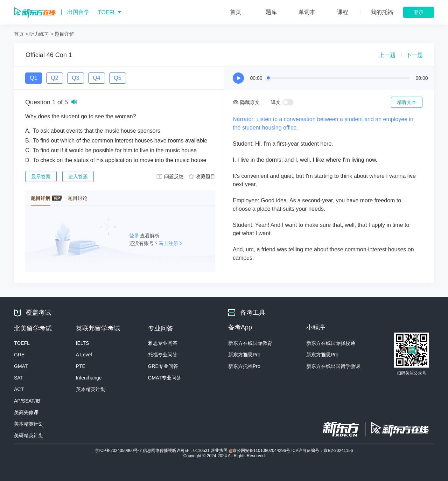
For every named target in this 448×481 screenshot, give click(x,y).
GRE (19, 355)
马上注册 (168, 243)
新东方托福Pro (244, 366)
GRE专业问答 (163, 366)
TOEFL (22, 343)
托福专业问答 (163, 355)
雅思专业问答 (163, 343)
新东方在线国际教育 (250, 343)
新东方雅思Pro (244, 355)
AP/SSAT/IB (27, 401)
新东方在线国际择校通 (331, 343)
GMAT (21, 366)
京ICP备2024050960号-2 (119, 451)
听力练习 (39, 34)
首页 (19, 34)
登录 (135, 236)
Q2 (54, 78)
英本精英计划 (91, 389)
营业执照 (220, 451)
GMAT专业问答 (165, 378)
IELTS (83, 343)
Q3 (75, 78)
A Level (84, 355)
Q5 (117, 78)
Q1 (33, 78)
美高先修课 (26, 412)
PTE (81, 366)
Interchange (89, 378)
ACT (19, 389)
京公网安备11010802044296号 (260, 451)
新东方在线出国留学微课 (333, 366)
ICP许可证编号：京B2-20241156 (322, 451)
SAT (19, 378)
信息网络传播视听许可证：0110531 (177, 451)
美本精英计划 (29, 424)
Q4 (96, 78)
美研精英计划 (29, 435)
